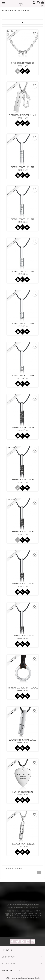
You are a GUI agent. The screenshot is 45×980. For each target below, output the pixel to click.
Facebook (12, 942)
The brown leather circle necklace (22, 688)
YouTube (28, 942)
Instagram (33, 942)
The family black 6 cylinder (22, 427)
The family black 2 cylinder (22, 636)
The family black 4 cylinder (22, 532)
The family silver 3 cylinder (22, 323)
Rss (23, 942)
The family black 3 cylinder (22, 584)
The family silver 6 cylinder (22, 167)
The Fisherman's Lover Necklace (23, 115)
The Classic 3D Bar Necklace (23, 844)
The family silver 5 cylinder (22, 219)
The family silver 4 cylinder (22, 271)
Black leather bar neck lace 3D (23, 740)
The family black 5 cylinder (22, 479)
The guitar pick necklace (23, 792)
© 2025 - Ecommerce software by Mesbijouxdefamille (22, 978)
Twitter (17, 942)
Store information (12, 970)
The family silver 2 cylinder (22, 375)
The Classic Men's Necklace (23, 63)
